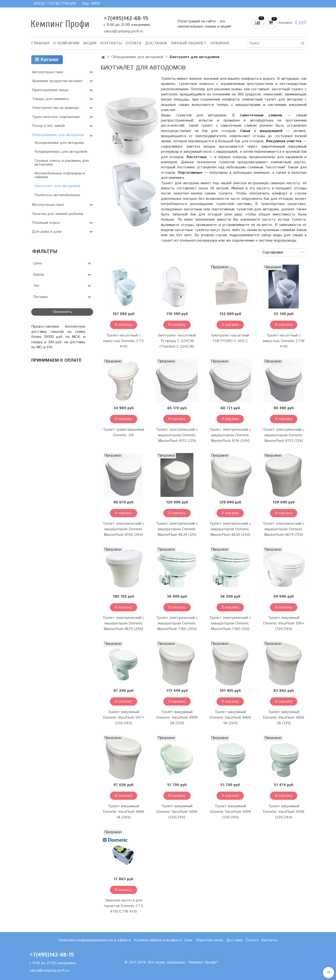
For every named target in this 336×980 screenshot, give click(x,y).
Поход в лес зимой (48, 126)
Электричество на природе (56, 108)
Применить (62, 312)
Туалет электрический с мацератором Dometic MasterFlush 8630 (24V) (230, 529)
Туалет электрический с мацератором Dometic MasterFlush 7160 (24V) (177, 623)
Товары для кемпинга (50, 99)
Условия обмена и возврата (157, 940)
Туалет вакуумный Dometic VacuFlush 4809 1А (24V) (230, 718)
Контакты (111, 43)
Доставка (156, 43)
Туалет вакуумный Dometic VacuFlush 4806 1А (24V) (124, 812)
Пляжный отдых (46, 223)
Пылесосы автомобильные (57, 195)
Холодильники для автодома (59, 143)
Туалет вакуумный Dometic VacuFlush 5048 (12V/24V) (284, 812)
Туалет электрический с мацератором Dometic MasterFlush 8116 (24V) (230, 435)
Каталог (47, 60)
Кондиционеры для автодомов (61, 152)
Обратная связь (210, 940)
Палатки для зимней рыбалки (58, 214)
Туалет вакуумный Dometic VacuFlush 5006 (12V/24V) (177, 812)
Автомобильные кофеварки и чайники (60, 175)
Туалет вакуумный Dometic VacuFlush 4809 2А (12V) (177, 718)
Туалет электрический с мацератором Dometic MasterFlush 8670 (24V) (124, 623)
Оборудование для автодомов (137, 57)
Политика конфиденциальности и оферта (94, 940)
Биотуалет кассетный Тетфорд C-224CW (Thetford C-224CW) (177, 341)
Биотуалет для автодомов (57, 186)
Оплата (133, 43)
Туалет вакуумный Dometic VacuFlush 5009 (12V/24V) (230, 812)
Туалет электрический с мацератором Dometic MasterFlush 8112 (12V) (177, 435)
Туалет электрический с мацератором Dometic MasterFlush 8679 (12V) (284, 529)
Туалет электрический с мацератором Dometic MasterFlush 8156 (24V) (124, 529)
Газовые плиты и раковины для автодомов (62, 163)
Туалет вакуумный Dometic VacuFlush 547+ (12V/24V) (124, 718)
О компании (66, 43)
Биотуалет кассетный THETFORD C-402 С (230, 338)
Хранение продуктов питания (57, 81)
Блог (189, 940)
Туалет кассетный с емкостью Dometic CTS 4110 (123, 341)
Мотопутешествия (48, 205)
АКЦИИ (90, 43)
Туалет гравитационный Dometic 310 (124, 432)
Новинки (220, 43)
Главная (40, 43)
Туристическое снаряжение (56, 117)
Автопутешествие (48, 72)
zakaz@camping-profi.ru (123, 31)
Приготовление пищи (50, 90)
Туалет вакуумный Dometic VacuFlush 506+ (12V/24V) (284, 623)
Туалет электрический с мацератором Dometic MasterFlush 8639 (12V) (177, 529)
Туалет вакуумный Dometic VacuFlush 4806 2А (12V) (284, 718)
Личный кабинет (189, 43)
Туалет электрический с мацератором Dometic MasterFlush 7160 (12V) (230, 623)
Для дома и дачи (47, 232)
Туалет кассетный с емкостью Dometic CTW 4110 (284, 341)
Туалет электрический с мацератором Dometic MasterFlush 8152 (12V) (284, 435)
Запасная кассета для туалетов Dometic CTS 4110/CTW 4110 (123, 906)
